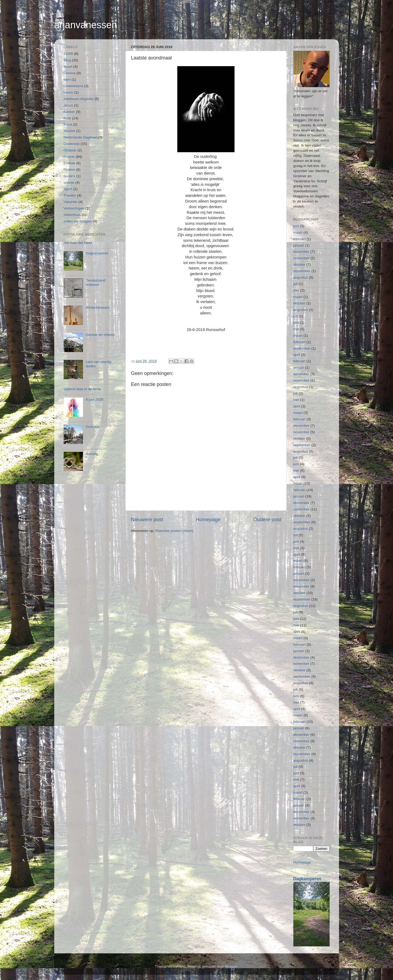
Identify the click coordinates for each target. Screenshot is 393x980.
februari (300, 239)
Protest (69, 170)
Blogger (231, 966)
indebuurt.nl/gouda (79, 99)
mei (296, 290)
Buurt (68, 67)
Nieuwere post (147, 519)
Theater (70, 195)
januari (299, 245)
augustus (301, 277)
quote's (69, 176)
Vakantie (71, 202)
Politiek (70, 163)
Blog (67, 60)
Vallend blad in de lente (82, 389)
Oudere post (267, 519)
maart (298, 232)
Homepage (208, 519)
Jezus (68, 105)
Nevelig (92, 454)
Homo (68, 92)
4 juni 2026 (95, 400)
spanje (69, 182)
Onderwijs (72, 144)
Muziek (69, 131)
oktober (299, 264)
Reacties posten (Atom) (174, 531)
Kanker (69, 112)
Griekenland (73, 86)
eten (67, 79)
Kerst (68, 124)
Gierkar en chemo (100, 335)
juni (296, 226)
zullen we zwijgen (78, 221)
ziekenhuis (72, 215)
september (302, 271)
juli (296, 284)
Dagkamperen (97, 253)
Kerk (67, 118)
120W (68, 54)
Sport (68, 189)
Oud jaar (93, 427)
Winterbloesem (98, 308)
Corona (70, 73)
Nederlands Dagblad (80, 137)
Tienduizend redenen (95, 283)
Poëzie (69, 157)
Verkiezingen (74, 208)
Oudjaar (70, 150)
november (301, 258)
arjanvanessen (86, 25)
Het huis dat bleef (78, 243)
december (301, 252)
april (297, 355)
